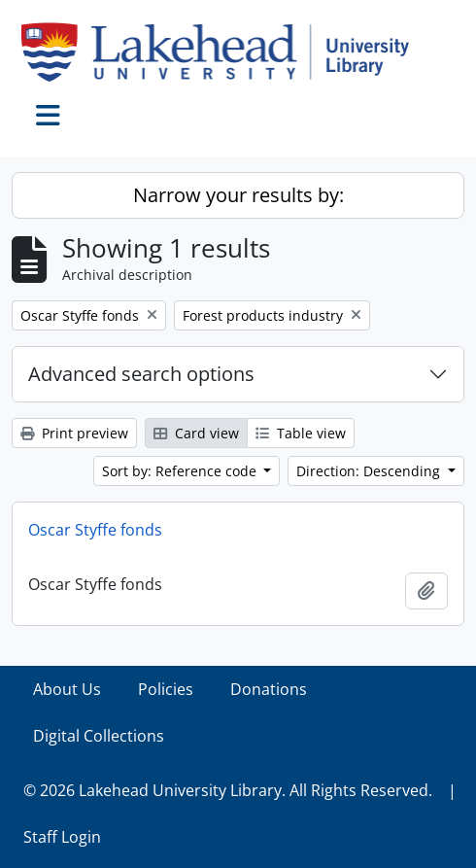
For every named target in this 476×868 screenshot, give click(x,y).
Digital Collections (99, 736)
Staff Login (62, 837)
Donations (269, 689)
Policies (166, 689)
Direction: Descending (370, 471)
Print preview (74, 433)
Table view (301, 433)
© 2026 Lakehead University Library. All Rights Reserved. (228, 790)
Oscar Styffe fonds (95, 530)
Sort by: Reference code (181, 471)
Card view (196, 433)
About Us (67, 689)
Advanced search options (141, 374)
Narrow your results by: (238, 195)
